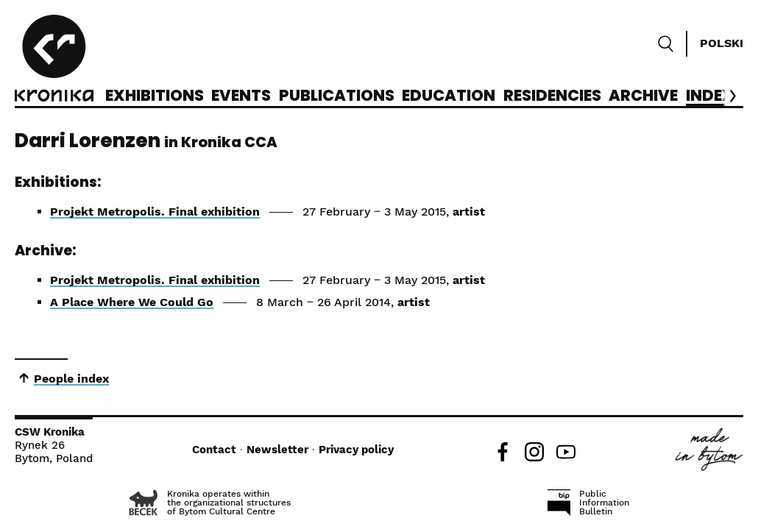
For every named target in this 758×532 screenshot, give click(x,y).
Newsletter (277, 450)
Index (710, 96)
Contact (214, 450)
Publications (337, 96)
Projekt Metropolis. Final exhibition (155, 212)
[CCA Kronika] (54, 60)
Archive (643, 96)
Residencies (552, 96)
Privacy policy (356, 450)
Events (241, 96)
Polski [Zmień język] (722, 43)
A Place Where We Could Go (132, 302)
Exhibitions (155, 96)
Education (449, 96)
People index (71, 379)
